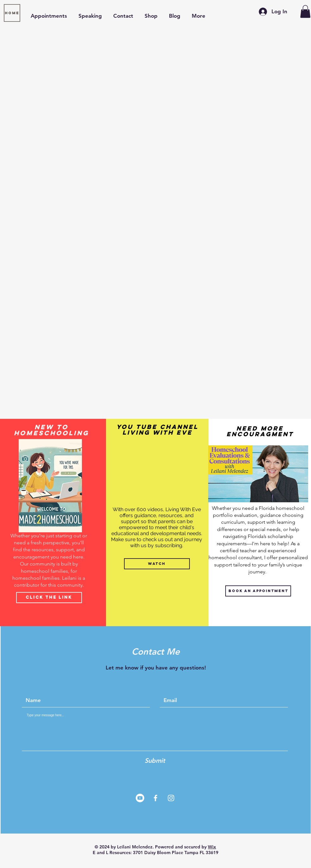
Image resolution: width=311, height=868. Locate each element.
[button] (305, 12)
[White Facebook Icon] (155, 798)
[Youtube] (140, 798)
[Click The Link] (49, 598)
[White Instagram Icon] (171, 798)
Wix (212, 847)
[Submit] (155, 761)
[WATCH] (157, 564)
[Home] (12, 13)
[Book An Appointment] (258, 591)
